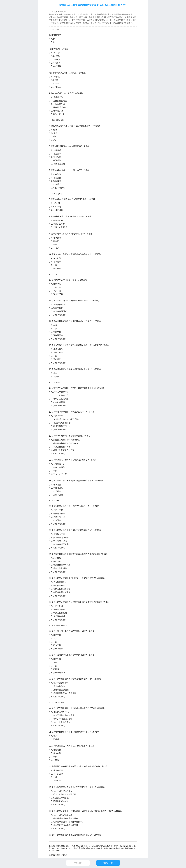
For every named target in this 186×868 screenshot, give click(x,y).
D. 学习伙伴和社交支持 (61, 592)
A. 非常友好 (56, 750)
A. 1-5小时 (55, 203)
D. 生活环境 (56, 160)
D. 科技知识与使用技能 (61, 426)
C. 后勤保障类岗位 (59, 104)
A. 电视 (54, 325)
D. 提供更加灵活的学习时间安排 (65, 825)
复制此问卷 (108, 863)
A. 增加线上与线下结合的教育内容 (65, 440)
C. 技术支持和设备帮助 (61, 589)
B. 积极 (54, 662)
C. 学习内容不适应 (59, 311)
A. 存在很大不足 (58, 464)
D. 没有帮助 (56, 359)
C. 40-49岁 (56, 60)
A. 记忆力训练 (57, 606)
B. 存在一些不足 (58, 467)
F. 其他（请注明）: (59, 114)
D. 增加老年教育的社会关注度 (64, 693)
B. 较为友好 (56, 753)
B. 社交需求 (56, 154)
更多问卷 (78, 863)
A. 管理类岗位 (57, 97)
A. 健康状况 (56, 150)
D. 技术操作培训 (58, 616)
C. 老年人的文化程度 (60, 399)
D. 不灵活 (55, 248)
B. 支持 (54, 639)
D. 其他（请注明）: (59, 315)
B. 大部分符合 (57, 488)
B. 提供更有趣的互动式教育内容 (65, 443)
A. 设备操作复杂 (58, 305)
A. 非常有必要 (57, 770)
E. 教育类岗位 (57, 111)
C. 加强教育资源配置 (60, 690)
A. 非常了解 (56, 284)
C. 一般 (54, 244)
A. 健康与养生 (57, 416)
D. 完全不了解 (57, 294)
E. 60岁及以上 (57, 66)
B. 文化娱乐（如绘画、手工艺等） (65, 419)
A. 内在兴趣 (56, 174)
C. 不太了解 (56, 291)
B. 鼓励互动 (56, 562)
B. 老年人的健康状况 (60, 395)
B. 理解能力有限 (58, 514)
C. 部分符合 (56, 491)
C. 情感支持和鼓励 (59, 613)
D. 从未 (54, 140)
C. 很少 (54, 136)
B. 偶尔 (54, 133)
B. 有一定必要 (57, 774)
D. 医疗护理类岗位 (59, 107)
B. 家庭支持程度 (58, 308)
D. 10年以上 (56, 87)
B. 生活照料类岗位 (59, 101)
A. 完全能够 (56, 258)
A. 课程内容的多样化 (60, 712)
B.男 (53, 42)
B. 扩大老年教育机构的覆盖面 (64, 794)
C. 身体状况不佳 (58, 517)
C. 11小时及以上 (58, 210)
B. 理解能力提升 (58, 610)
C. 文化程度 (56, 157)
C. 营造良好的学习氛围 (61, 565)
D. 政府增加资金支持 (60, 801)
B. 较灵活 (55, 241)
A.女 (53, 39)
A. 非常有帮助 (57, 349)
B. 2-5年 (55, 80)
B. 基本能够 (56, 262)
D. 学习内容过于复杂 (60, 544)
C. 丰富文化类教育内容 (61, 447)
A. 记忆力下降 (57, 510)
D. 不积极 (55, 669)
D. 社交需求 (56, 184)
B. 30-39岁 (56, 56)
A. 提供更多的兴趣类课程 (62, 815)
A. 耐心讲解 (56, 558)
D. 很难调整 (56, 268)
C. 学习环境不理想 (59, 541)
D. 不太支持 (56, 645)
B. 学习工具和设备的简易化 (63, 715)
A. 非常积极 (56, 659)
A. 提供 (54, 373)
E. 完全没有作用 (58, 673)
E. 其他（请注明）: (59, 164)
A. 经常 (54, 130)
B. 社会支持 (56, 178)
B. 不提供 (55, 377)
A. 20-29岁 (56, 53)
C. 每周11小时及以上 (60, 227)
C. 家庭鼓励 (56, 181)
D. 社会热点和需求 (59, 402)
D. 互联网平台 (57, 335)
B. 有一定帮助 (57, 353)
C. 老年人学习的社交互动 (62, 719)
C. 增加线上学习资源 (60, 798)
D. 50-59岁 (56, 63)
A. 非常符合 (56, 485)
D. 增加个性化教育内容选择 (63, 450)
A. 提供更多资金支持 (60, 683)
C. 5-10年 (55, 84)
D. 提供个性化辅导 (59, 568)
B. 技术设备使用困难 (60, 538)
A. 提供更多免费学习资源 (62, 791)
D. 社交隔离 (56, 520)
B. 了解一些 (56, 287)
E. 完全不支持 (57, 649)
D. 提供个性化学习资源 (61, 722)
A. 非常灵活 (56, 238)
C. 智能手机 (56, 332)
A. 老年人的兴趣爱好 (60, 392)
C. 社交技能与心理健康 (61, 423)
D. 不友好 (55, 760)
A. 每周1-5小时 (57, 220)
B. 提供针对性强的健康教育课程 (65, 818)
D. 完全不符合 (57, 495)
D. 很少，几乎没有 (59, 474)
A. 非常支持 (56, 635)
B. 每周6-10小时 (58, 224)
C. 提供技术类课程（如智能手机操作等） (68, 822)
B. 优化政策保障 (58, 686)
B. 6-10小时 (56, 207)
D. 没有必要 (56, 781)
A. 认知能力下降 (58, 534)
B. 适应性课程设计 (59, 586)
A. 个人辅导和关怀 (59, 582)
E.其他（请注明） (59, 188)
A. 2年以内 (56, 77)
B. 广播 (54, 329)
